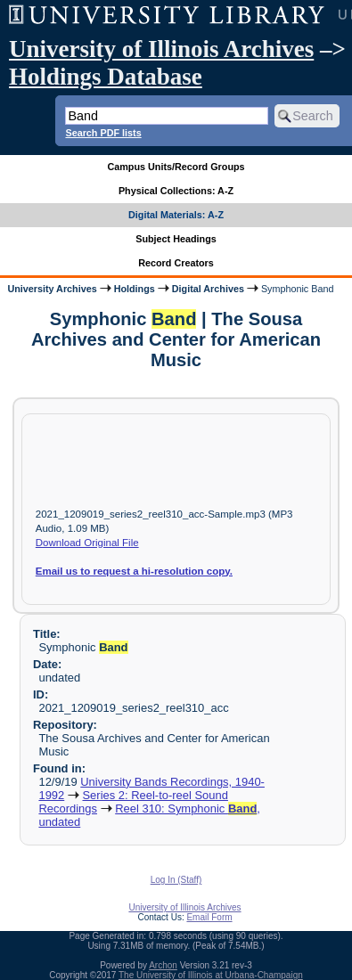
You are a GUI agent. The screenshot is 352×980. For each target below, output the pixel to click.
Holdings (135, 289)
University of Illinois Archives (161, 49)
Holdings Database (106, 77)
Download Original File (87, 543)
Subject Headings (176, 239)
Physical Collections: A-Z (176, 191)
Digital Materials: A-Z (176, 215)
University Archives (52, 289)
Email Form (209, 917)
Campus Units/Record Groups (176, 167)
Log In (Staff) (176, 880)
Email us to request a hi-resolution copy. (134, 571)
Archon (163, 965)
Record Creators (176, 263)
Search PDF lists (103, 133)
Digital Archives (208, 289)
